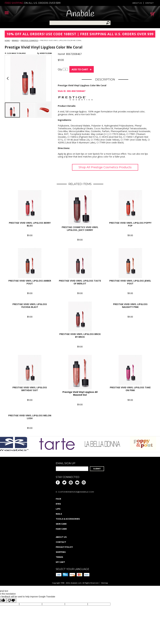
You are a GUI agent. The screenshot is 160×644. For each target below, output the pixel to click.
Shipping (61, 552)
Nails (59, 514)
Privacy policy (64, 547)
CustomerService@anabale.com (76, 492)
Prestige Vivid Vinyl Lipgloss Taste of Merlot (80, 282)
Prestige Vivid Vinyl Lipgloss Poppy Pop (130, 224)
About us (137, 3)
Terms (59, 557)
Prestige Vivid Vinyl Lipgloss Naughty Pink (130, 306)
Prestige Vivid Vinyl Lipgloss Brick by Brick (80, 335)
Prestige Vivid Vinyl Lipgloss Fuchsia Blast (30, 306)
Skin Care (61, 524)
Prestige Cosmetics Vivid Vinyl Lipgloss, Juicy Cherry (80, 229)
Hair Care (61, 529)
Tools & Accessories (68, 519)
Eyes (58, 504)
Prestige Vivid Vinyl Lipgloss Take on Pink (130, 389)
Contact (149, 3)
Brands (15, 40)
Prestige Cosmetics (29, 40)
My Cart (60, 562)
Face (58, 499)
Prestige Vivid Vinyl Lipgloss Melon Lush (30, 417)
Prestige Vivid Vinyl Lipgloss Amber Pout (30, 282)
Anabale (80, 14)
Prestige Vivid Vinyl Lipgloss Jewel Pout (130, 282)
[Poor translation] (11, 600)
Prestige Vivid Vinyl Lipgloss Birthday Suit (30, 389)
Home (7, 40)
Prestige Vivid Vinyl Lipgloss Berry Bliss (30, 224)
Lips (58, 509)
